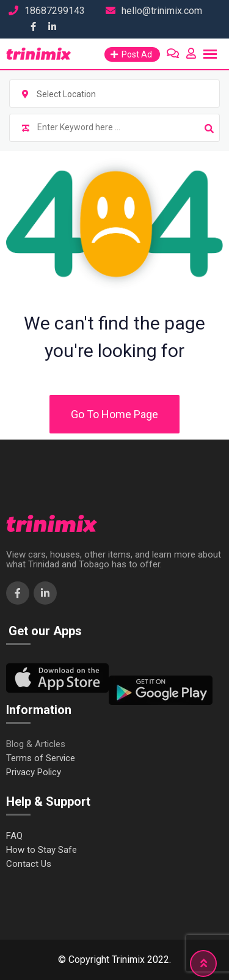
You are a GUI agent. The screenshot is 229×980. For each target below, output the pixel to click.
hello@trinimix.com (162, 11)
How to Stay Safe (42, 850)
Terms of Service (41, 758)
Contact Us (29, 864)
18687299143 (55, 11)
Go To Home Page (114, 414)
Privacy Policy (34, 772)
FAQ (14, 836)
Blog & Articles (36, 744)
